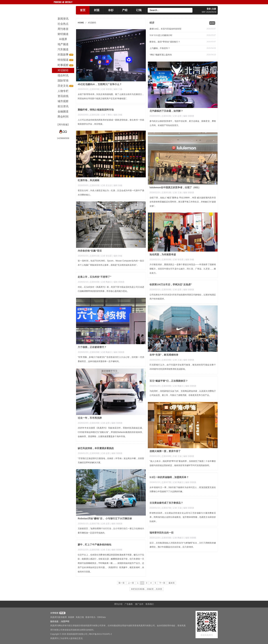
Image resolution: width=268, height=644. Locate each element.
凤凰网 (71, 617)
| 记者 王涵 (177, 193)
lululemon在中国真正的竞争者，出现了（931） (175, 187)
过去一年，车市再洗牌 (90, 418)
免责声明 (65, 621)
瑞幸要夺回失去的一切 (162, 533)
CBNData (101, 617)
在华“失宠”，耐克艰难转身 (164, 355)
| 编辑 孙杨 (117, 115)
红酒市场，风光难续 (89, 180)
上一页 (131, 583)
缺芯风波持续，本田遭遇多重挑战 (96, 448)
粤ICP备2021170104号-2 (100, 634)
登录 (209, 9)
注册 (214, 9)
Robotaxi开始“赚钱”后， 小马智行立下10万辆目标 (105, 518)
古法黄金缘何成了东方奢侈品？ (166, 503)
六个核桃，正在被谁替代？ (92, 347)
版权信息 (54, 621)
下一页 (162, 583)
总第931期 (166, 193)
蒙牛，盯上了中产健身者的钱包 (95, 545)
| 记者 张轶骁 (106, 89)
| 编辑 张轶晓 (190, 538)
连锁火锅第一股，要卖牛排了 (165, 451)
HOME (81, 23)
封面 (97, 10)
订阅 (139, 10)
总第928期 (166, 386)
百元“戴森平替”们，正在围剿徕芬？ (169, 381)
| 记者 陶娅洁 (106, 282)
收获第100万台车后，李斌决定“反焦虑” (171, 284)
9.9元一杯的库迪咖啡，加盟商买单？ (169, 477)
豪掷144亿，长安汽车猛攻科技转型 (165, 29)
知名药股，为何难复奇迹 (163, 254)
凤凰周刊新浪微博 (58, 617)
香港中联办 (90, 617)
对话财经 (92, 23)
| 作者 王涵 (177, 456)
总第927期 (95, 524)
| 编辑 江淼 (117, 89)
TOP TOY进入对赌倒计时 (161, 35)
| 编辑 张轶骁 (188, 116)
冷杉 (111, 10)
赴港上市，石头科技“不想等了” (95, 277)
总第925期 (166, 538)
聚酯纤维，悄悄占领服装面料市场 (96, 110)
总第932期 (166, 116)
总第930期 (166, 260)
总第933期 (95, 89)
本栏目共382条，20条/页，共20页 (146, 589)
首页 (83, 10)
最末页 (172, 583)
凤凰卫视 (80, 617)
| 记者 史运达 (106, 185)
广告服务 (129, 604)
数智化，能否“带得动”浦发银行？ (165, 42)
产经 (125, 10)
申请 (62, 613)
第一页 (122, 583)
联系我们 (150, 604)
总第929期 (95, 352)
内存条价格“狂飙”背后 (90, 251)
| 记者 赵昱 (177, 116)
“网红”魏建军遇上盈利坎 (161, 55)
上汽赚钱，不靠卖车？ (160, 48)
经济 (152, 23)
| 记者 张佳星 (106, 256)
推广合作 (139, 604)
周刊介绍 (118, 604)
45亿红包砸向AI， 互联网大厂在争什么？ (100, 84)
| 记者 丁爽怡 (106, 115)
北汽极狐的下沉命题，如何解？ (166, 111)
